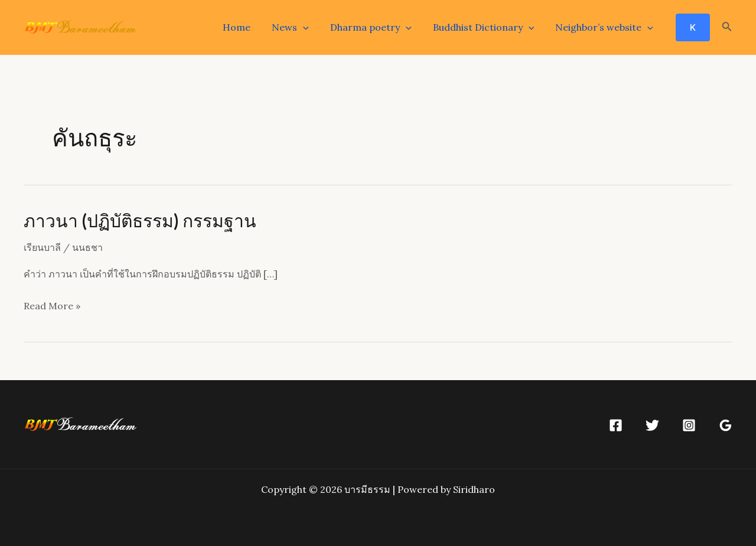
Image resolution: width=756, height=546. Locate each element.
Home (247, 27)
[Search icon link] (727, 28)
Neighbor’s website (605, 27)
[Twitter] (652, 425)
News (299, 27)
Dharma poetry (377, 27)
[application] (311, 27)
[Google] (726, 425)
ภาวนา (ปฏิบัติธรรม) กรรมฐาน (140, 220)
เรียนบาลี (42, 247)
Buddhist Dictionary (487, 27)
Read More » (52, 306)
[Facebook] (616, 425)
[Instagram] (689, 425)
